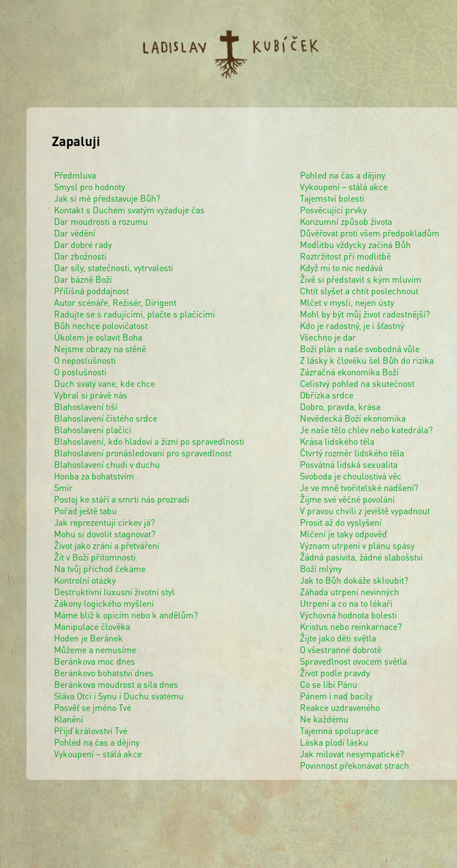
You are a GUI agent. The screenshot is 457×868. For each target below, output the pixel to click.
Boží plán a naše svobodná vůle (360, 349)
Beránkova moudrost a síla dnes (116, 684)
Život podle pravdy (335, 673)
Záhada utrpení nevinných (350, 592)
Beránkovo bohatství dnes (104, 673)
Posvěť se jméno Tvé (93, 707)
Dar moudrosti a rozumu (101, 221)
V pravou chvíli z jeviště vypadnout (365, 511)
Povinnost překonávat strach (354, 765)
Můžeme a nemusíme (95, 649)
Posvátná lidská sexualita (349, 464)
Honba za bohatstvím (94, 476)
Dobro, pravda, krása (340, 406)
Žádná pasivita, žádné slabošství (361, 557)
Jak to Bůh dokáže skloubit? (354, 580)
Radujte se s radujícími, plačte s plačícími (135, 314)
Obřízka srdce (327, 395)
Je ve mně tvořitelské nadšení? (359, 487)
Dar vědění (75, 233)
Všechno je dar (328, 337)
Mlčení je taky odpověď (343, 534)
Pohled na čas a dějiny (97, 742)
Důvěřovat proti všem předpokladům (370, 233)
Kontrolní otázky (85, 580)
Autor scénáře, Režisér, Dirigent (115, 302)
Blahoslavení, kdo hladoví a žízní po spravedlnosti (149, 441)
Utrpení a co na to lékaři (346, 603)
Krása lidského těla (337, 441)
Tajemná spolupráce (339, 730)
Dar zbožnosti (80, 256)
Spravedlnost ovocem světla (353, 661)
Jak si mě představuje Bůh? (107, 198)
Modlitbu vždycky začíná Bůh (355, 244)
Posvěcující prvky (333, 210)
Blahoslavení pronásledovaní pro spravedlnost (143, 453)
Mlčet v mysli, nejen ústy (347, 302)
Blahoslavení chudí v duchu (107, 464)
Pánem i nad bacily (336, 696)
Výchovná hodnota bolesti (348, 615)
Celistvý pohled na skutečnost (357, 383)
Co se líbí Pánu (329, 684)
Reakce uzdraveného (340, 707)
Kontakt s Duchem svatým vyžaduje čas (129, 210)
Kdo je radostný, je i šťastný (352, 325)
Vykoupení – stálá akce (98, 754)
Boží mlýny (321, 568)
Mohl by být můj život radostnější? (365, 314)
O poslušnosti (80, 372)
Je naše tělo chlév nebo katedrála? (366, 430)
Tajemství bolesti (332, 198)
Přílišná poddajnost (92, 291)
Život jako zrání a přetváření (107, 545)
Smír (63, 487)
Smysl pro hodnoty (90, 187)
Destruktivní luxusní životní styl (114, 592)
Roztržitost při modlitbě (345, 256)
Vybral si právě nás (91, 395)
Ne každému (324, 719)
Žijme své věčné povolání (347, 499)
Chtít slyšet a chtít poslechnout (359, 291)
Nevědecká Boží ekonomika (353, 418)
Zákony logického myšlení (104, 603)
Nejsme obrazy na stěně (100, 349)
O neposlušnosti (85, 360)
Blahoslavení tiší (86, 406)
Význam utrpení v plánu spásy (357, 545)
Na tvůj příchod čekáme (100, 568)
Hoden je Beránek (88, 638)
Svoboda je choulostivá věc (351, 476)
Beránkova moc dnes (95, 661)
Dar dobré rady (83, 244)
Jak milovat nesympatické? (352, 754)
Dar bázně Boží (83, 279)
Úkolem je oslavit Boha (98, 337)
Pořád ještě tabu (85, 511)
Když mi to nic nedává (341, 268)
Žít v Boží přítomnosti (95, 557)
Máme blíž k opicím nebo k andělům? (126, 615)
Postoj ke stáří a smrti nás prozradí (122, 499)
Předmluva (75, 175)
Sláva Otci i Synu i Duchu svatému (119, 696)
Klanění (69, 719)
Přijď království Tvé (91, 730)
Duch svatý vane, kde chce (104, 383)
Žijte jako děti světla (338, 638)
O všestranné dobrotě (341, 649)
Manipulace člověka (92, 626)
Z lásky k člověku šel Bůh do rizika (367, 360)
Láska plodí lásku (334, 742)
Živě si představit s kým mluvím (361, 279)
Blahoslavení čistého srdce (106, 418)
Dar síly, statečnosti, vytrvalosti (114, 268)
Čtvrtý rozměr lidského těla (352, 453)
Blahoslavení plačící (93, 430)
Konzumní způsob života (346, 221)
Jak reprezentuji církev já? (104, 522)
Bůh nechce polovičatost (101, 325)
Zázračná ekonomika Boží (349, 372)
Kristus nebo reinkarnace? (351, 626)
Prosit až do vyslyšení (341, 522)
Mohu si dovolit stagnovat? (105, 534)
